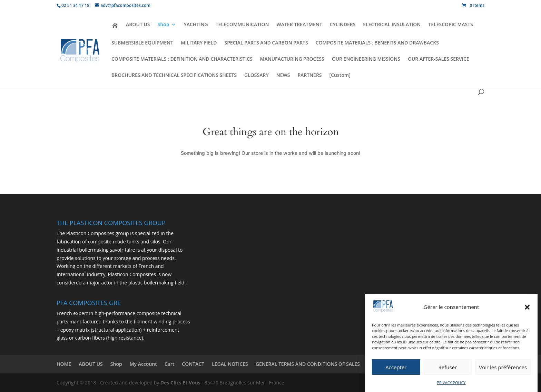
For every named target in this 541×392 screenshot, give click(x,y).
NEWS (283, 76)
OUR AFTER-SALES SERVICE (439, 59)
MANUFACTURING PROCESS (292, 59)
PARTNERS (309, 76)
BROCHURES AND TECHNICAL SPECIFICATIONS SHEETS (174, 76)
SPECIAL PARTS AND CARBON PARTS (266, 43)
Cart (170, 364)
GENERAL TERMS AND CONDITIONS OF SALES (308, 364)
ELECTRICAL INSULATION (392, 25)
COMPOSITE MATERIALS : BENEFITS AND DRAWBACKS (377, 43)
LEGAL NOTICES (230, 364)
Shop (164, 25)
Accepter (396, 367)
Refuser (448, 367)
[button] (527, 307)
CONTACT (193, 364)
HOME (64, 364)
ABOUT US (138, 25)
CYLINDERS (343, 25)
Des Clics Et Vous (180, 383)
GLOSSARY (257, 76)
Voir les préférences (503, 367)
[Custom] (340, 76)
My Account (143, 364)
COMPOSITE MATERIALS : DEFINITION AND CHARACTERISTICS (182, 59)
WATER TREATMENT (299, 25)
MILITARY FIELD (199, 43)
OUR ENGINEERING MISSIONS (366, 59)
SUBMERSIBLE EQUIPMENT (142, 43)
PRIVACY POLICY (451, 383)
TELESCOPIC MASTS (451, 25)
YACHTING (196, 25)
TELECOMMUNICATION (242, 25)
